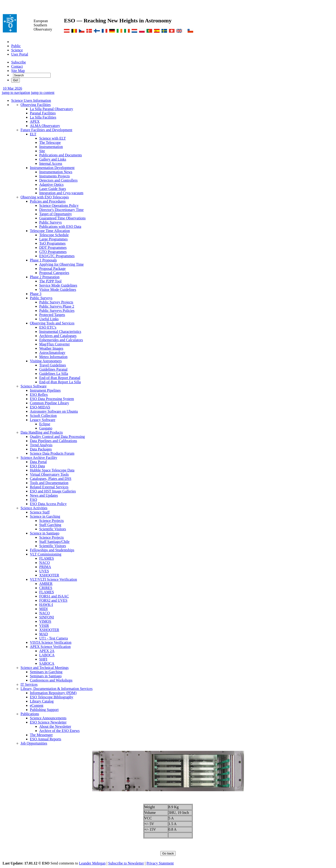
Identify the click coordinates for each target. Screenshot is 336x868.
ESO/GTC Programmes (57, 256)
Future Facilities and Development (46, 130)
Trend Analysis (41, 445)
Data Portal (38, 462)
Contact (17, 66)
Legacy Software (43, 420)
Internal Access (51, 163)
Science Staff (40, 512)
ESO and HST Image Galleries (53, 491)
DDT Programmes (53, 248)
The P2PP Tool (50, 281)
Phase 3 (36, 294)
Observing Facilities (36, 105)
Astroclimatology (52, 353)
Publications (30, 714)
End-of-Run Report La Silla (60, 382)
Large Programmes (53, 239)
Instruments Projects (54, 176)
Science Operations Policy (59, 206)
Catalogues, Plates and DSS (51, 479)
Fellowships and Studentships (52, 550)
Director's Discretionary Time (61, 210)
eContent (37, 705)
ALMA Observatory (45, 126)
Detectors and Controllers (58, 180)
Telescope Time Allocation (50, 231)
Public (16, 46)
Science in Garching (45, 516)
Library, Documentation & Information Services (57, 689)
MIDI (43, 609)
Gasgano (46, 428)
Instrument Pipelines (45, 390)
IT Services (29, 684)
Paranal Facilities (43, 113)
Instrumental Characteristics (60, 332)
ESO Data (37, 466)
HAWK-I (46, 605)
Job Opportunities (34, 743)
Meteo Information (53, 357)
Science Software (34, 386)
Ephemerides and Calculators (61, 340)
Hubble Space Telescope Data (52, 470)
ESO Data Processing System (52, 399)
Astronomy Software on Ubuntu (54, 411)
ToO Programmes (52, 243)
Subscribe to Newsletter (126, 863)
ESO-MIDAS (40, 407)
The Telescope (50, 142)
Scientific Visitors (53, 529)
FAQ (33, 500)
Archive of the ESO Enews (59, 731)
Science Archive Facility (39, 458)
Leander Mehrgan (92, 863)
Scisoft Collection (43, 416)
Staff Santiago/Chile (54, 542)
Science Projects (51, 521)
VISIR (44, 626)
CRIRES (46, 588)
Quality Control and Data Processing (57, 437)
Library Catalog (42, 701)
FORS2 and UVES (53, 600)
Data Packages (41, 449)
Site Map (18, 71)
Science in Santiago (45, 533)
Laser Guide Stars (53, 189)
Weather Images (51, 348)
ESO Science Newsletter (48, 722)
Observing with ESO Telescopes (45, 197)
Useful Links (49, 319)
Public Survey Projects (56, 302)
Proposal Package (52, 269)
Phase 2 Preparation (45, 277)
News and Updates (44, 495)
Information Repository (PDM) (53, 693)
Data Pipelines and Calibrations (53, 441)
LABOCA (47, 655)
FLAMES (47, 558)
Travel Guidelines (53, 365)
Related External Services (49, 487)
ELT (33, 134)
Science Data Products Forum (52, 453)
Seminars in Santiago (46, 676)
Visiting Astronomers (46, 361)
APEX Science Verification (50, 647)
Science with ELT (52, 138)
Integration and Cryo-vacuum (61, 193)
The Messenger (41, 735)
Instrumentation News (56, 172)
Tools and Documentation (49, 483)
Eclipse (45, 424)
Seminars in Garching (46, 672)
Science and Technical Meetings (45, 668)
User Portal (20, 54)
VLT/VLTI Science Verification (53, 579)
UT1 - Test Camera (54, 638)
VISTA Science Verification (51, 642)
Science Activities (34, 508)
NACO (44, 563)
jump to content (43, 93)
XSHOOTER (49, 575)
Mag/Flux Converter (54, 344)
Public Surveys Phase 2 (57, 306)
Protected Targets (52, 315)
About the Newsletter (55, 726)
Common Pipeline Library (49, 403)
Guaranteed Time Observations (62, 218)
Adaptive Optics (51, 184)
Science (17, 50)
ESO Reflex (39, 395)
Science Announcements (48, 718)
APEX (35, 121)
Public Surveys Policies (57, 311)
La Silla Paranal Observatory (51, 109)
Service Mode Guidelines (58, 285)
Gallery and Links (53, 159)
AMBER (46, 584)
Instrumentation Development (52, 168)
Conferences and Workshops (51, 680)
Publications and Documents (61, 155)
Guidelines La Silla (54, 374)
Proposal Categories (54, 273)
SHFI (43, 659)
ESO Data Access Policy (48, 504)
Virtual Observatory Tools (49, 474)
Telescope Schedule (54, 235)
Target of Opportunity (56, 214)
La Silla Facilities (43, 117)
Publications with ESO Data (60, 227)
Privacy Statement (160, 863)
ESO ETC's (48, 327)
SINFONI (47, 617)
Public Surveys (50, 222)
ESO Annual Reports (45, 739)
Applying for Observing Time (61, 264)
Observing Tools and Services (52, 323)
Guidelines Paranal (53, 369)
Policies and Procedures (48, 201)
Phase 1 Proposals (43, 260)
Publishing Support (44, 710)
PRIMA (45, 567)
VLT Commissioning (46, 554)
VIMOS (45, 621)
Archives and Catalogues (58, 336)
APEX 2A (47, 651)
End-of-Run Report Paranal (60, 378)
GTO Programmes (53, 252)
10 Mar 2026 (12, 88)
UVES (44, 571)
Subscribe (19, 62)
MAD (44, 634)
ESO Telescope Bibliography (52, 697)
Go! (16, 80)
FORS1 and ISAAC (54, 596)
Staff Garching (50, 525)
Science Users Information (31, 100)
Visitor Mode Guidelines (58, 290)
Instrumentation (51, 147)
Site (42, 151)
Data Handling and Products (42, 432)
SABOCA (47, 663)
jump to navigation (16, 93)
